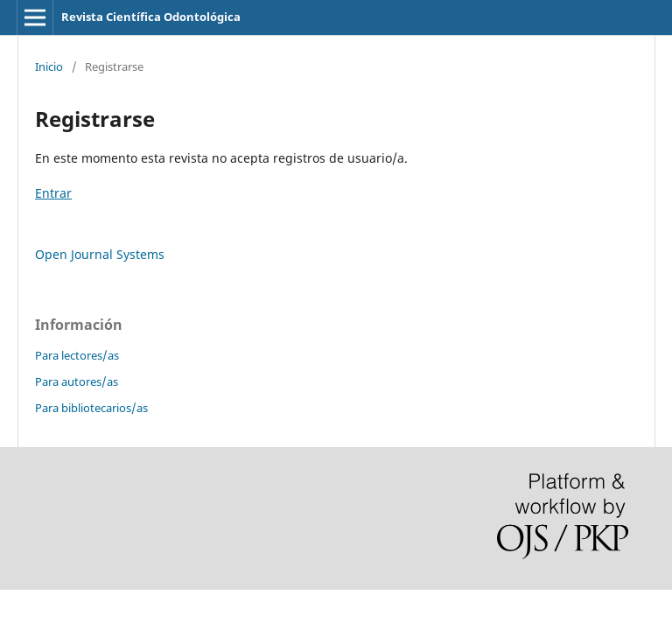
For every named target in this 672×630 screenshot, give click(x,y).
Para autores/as (77, 381)
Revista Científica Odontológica (151, 17)
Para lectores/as (77, 355)
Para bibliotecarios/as (91, 408)
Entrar (53, 193)
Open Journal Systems (100, 254)
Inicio (49, 66)
